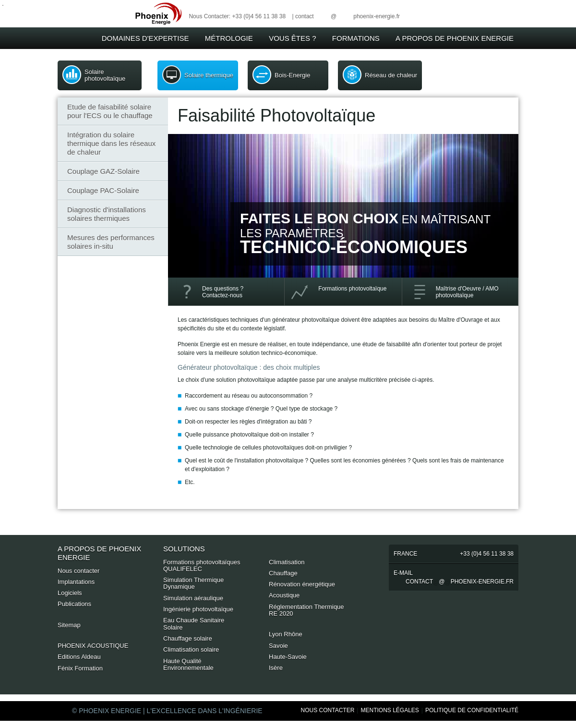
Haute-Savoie (288, 657)
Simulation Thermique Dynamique (193, 583)
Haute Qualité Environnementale (188, 664)
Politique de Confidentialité (472, 710)
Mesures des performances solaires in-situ (111, 242)
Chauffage (283, 573)
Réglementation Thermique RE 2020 (306, 610)
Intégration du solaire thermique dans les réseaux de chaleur (111, 143)
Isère (276, 668)
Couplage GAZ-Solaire (103, 171)
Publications (74, 604)
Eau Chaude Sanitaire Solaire (194, 624)
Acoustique (284, 595)
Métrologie (229, 38)
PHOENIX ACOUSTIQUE (93, 646)
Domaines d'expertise (145, 38)
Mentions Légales (390, 710)
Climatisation (287, 562)
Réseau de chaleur (391, 75)
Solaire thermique (209, 75)
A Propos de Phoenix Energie (455, 38)
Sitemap (69, 625)
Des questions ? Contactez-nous (223, 292)
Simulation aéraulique (193, 598)
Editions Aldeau (79, 657)
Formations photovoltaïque (352, 289)
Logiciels (70, 593)
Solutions (184, 549)
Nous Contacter (328, 710)
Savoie (278, 646)
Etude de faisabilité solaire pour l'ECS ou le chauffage (110, 111)
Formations (356, 38)
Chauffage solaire (188, 638)
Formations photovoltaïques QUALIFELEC (202, 565)
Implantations (76, 582)
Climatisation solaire (191, 649)
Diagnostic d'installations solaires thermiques (107, 214)
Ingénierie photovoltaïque (198, 609)
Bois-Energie (292, 75)
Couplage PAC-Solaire (103, 190)
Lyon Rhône (286, 634)
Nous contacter (78, 571)
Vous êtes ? (292, 38)
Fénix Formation (80, 668)
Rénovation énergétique (302, 584)
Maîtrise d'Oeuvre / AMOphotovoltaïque (467, 292)
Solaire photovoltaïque (105, 75)
